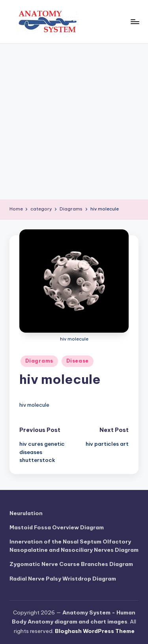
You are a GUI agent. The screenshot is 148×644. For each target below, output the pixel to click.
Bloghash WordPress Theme (95, 631)
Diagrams (39, 361)
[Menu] (135, 21)
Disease (78, 361)
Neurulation (26, 513)
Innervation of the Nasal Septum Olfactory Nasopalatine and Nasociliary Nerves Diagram (74, 545)
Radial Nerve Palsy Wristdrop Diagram (63, 579)
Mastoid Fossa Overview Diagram (57, 527)
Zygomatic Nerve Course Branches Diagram (71, 564)
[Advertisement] (74, 122)
